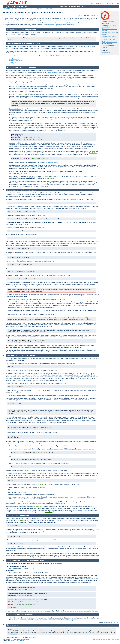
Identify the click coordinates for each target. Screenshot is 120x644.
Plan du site (115, 4)
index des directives (54, 72)
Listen (23, 520)
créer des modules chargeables (49, 162)
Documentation (22, 9)
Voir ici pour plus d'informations (30, 167)
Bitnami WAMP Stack (16, 61)
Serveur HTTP (12, 9)
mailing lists (13, 634)
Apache (5, 9)
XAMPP (12, 64)
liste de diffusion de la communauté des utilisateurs (79, 20)
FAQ (104, 4)
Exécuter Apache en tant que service (22, 190)
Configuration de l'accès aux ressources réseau (110, 43)
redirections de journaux (70, 620)
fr (95, 15)
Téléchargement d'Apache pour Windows (109, 26)
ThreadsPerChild (15, 109)
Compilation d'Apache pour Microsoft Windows (61, 25)
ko (97, 15)
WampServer (13, 62)
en (92, 15)
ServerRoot (28, 471)
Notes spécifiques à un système (43, 9)
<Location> (61, 125)
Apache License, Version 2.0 (18, 641)
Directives (99, 4)
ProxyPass (76, 125)
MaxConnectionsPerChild (18, 94)
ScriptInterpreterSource (18, 173)
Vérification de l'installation (109, 40)
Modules (93, 4)
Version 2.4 (30, 9)
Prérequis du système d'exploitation (108, 22)
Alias (68, 125)
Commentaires (106, 52)
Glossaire (109, 4)
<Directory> (69, 127)
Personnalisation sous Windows (20, 615)
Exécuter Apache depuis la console (21, 355)
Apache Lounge (14, 59)
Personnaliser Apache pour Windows (22, 68)
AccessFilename (50, 178)
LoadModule (93, 153)
